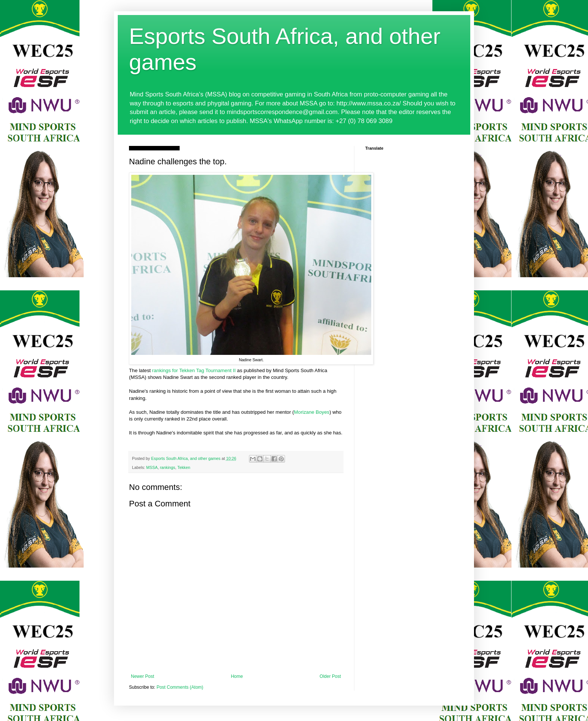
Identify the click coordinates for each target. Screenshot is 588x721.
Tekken (184, 467)
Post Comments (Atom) (180, 687)
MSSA (152, 467)
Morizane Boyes (312, 412)
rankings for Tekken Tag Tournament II (194, 370)
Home (237, 676)
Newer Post (142, 676)
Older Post (330, 676)
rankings (167, 467)
